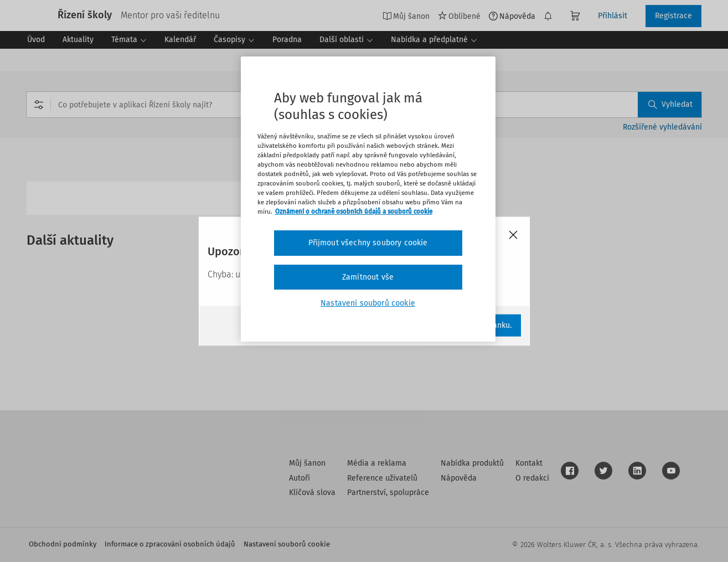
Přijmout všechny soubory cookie (368, 243)
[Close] (513, 236)
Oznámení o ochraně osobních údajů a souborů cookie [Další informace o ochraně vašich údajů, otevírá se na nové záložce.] (354, 212)
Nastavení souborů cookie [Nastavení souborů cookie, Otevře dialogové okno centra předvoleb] (368, 303)
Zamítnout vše (368, 277)
